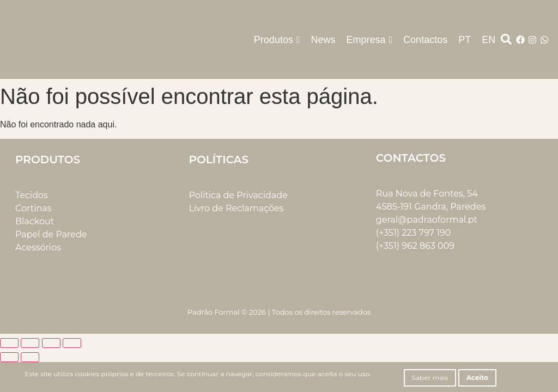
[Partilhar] (51, 343)
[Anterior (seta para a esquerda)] (9, 357)
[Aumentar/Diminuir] (9, 343)
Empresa (370, 40)
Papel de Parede (51, 234)
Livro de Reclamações (236, 208)
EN (489, 40)
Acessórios (38, 247)
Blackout (35, 221)
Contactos (425, 40)
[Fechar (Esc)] (72, 343)
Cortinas (34, 208)
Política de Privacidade (238, 195)
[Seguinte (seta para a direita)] (30, 357)
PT (465, 40)
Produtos (277, 40)
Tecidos (32, 195)
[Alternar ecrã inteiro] (30, 343)
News (323, 40)
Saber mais (430, 378)
